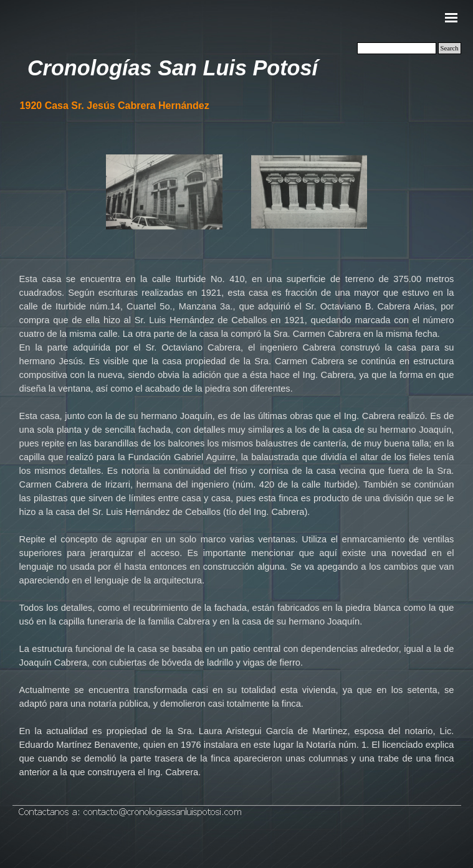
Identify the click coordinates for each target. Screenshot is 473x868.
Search (450, 48)
